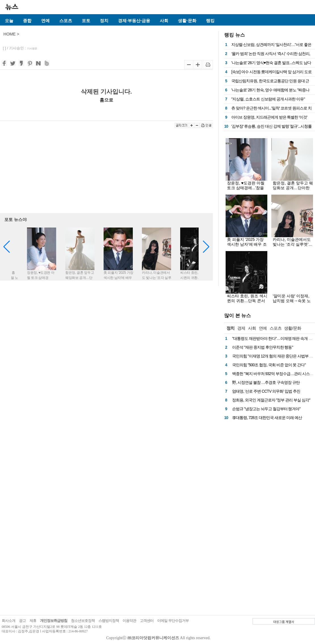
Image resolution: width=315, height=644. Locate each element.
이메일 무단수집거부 (173, 621)
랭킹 (210, 21)
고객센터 (147, 621)
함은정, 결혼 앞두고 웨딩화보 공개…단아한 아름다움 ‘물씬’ (293, 188)
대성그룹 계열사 (284, 622)
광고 (22, 621)
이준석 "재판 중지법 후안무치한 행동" (263, 347)
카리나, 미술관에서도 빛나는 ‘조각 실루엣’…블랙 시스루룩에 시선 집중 (293, 247)
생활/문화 (292, 328)
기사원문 (32, 49)
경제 (241, 328)
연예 (45, 21)
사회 (164, 21)
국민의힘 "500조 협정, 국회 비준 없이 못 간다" (269, 365)
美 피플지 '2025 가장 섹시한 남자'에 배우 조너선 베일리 (247, 244)
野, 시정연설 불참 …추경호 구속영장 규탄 (266, 382)
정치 (104, 21)
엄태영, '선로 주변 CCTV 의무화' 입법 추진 (266, 391)
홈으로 (106, 100)
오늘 (9, 21)
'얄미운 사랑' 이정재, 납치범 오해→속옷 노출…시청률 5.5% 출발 (292, 301)
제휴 (33, 621)
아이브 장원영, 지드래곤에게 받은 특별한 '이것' (269, 117)
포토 (86, 21)
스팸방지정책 (109, 621)
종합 (27, 21)
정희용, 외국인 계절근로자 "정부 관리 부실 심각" (271, 400)
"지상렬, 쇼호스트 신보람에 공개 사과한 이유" (268, 99)
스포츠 (66, 21)
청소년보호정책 (83, 621)
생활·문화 (187, 21)
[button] (206, 247)
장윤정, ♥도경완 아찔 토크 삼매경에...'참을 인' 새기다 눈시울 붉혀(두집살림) (247, 190)
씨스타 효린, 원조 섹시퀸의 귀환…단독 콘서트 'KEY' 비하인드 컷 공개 (247, 303)
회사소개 (9, 621)
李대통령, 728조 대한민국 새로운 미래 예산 (267, 418)
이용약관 (129, 621)
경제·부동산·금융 (134, 21)
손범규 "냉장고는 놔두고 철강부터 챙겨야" (266, 409)
